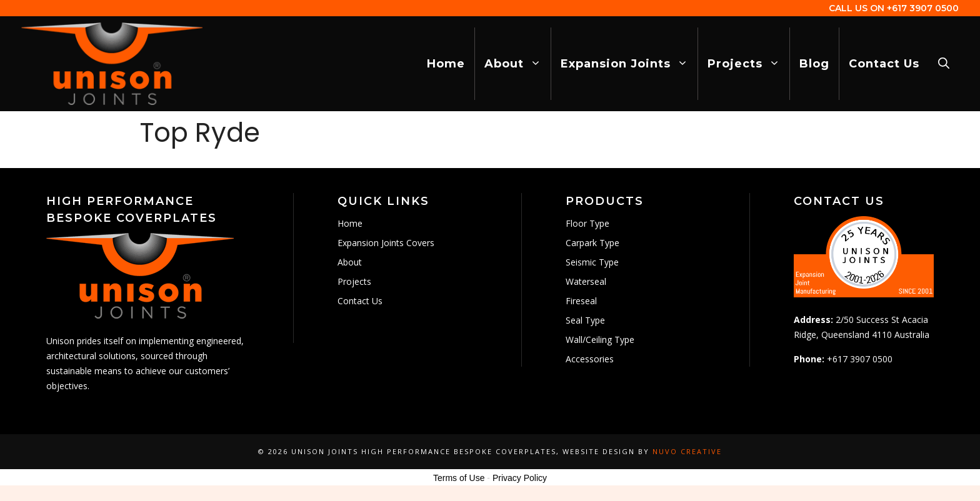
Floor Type (587, 223)
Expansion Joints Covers (386, 243)
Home (446, 64)
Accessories (590, 359)
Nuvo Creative (687, 451)
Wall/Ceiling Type (600, 340)
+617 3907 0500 (923, 8)
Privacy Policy (520, 478)
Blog (814, 64)
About (517, 64)
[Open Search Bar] (944, 64)
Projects (748, 64)
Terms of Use (459, 478)
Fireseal (581, 301)
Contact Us (884, 64)
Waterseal (586, 281)
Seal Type (585, 320)
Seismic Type (592, 262)
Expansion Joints (629, 64)
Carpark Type (592, 243)
